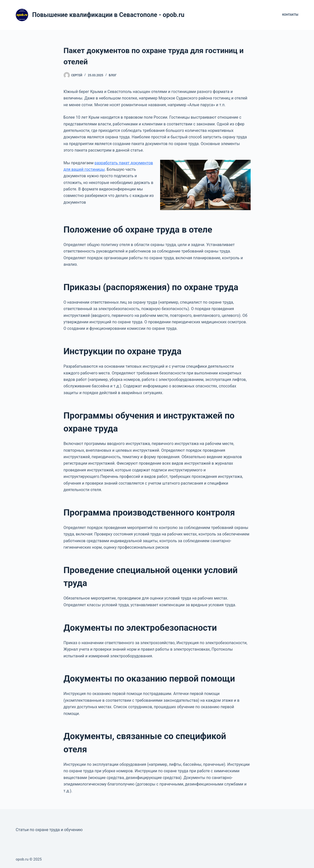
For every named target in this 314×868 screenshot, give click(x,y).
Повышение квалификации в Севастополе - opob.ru (108, 15)
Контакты (290, 15)
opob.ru (22, 859)
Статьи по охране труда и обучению (49, 830)
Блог (113, 75)
